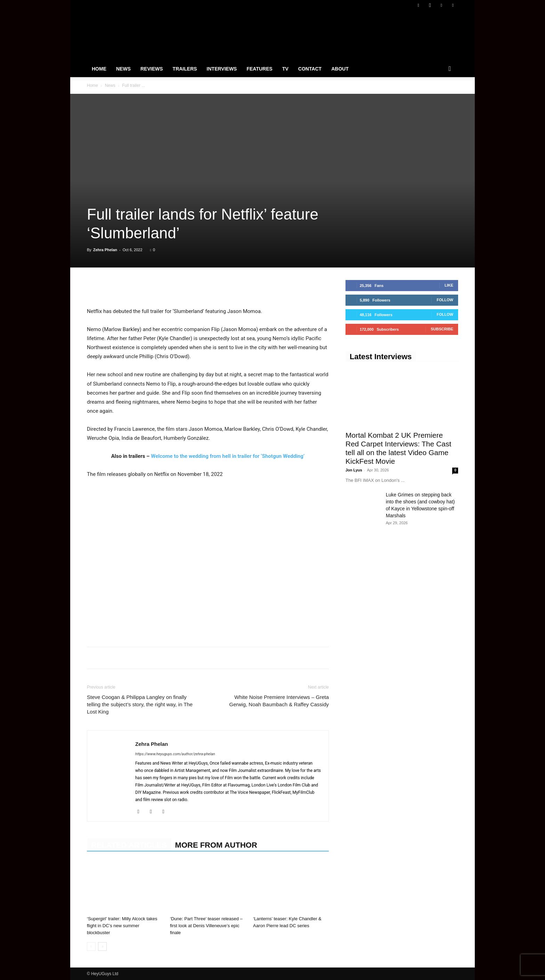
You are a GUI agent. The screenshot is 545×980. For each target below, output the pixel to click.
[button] (450, 69)
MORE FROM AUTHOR (216, 845)
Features (259, 69)
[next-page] (102, 946)
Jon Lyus (354, 470)
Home (99, 69)
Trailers (185, 69)
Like (449, 285)
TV (285, 69)
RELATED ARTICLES (129, 845)
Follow (445, 300)
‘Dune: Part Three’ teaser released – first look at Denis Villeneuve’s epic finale (206, 926)
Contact (310, 69)
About (340, 69)
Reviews (152, 69)
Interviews (222, 69)
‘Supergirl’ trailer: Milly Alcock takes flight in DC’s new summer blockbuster (122, 926)
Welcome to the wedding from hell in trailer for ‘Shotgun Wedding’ (228, 456)
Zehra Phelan (105, 250)
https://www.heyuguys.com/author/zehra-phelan (175, 754)
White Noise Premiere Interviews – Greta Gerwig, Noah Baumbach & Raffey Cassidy (279, 701)
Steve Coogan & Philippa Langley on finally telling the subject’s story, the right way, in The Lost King (140, 704)
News (123, 69)
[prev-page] (91, 946)
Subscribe (442, 329)
